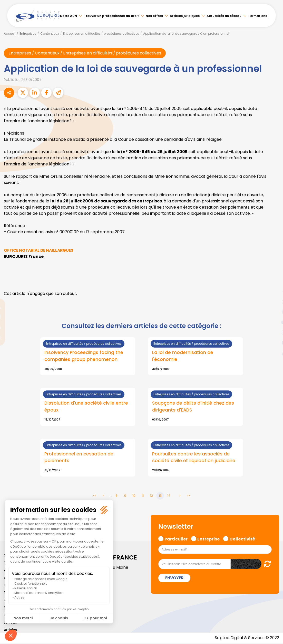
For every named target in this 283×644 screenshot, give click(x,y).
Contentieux (50, 34)
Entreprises (28, 34)
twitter (273, 302)
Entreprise (208, 539)
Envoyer (174, 579)
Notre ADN (69, 16)
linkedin (273, 312)
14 (169, 497)
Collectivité (242, 539)
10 (134, 497)
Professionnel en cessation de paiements (79, 458)
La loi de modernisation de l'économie (183, 356)
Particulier (176, 539)
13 (160, 497)
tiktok (273, 353)
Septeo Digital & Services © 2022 (247, 639)
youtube (273, 322)
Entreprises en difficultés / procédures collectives (101, 34)
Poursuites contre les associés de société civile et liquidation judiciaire (194, 458)
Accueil (10, 34)
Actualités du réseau (224, 16)
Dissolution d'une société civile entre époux (86, 407)
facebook (273, 291)
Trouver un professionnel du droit (111, 16)
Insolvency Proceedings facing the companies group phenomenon (84, 356)
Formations (258, 16)
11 (143, 497)
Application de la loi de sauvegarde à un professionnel (186, 34)
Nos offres (154, 16)
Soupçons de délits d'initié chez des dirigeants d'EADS (193, 407)
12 (152, 497)
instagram (273, 332)
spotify (273, 343)
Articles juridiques (185, 16)
